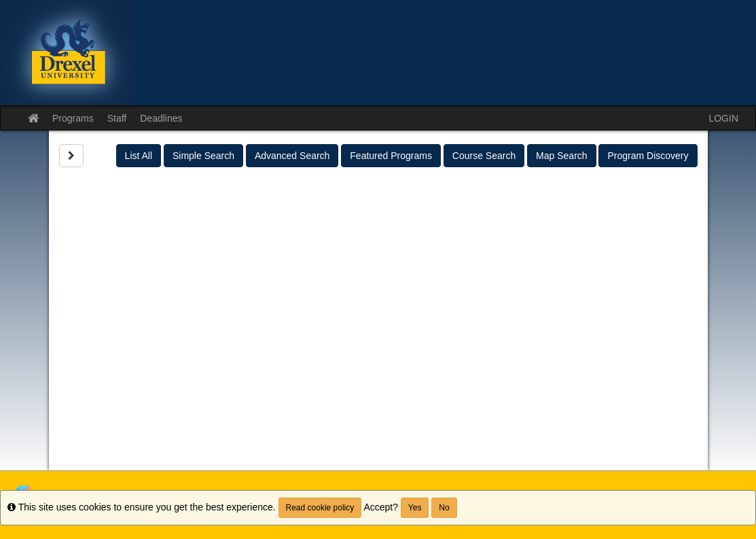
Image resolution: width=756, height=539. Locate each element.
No (444, 508)
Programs (73, 118)
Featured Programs (391, 156)
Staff (117, 118)
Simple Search (203, 156)
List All (139, 156)
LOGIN (723, 118)
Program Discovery (648, 156)
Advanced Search (292, 156)
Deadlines (161, 118)
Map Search (561, 156)
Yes (415, 508)
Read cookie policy (320, 508)
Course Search (484, 156)
